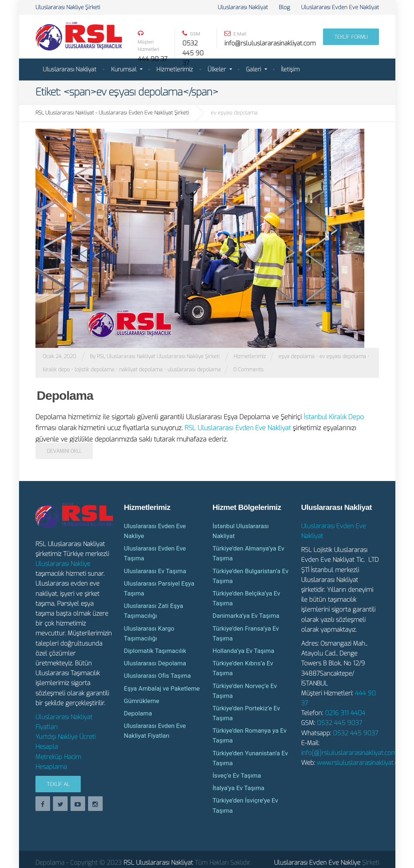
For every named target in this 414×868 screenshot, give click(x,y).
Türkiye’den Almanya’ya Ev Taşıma (249, 553)
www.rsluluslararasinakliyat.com (362, 763)
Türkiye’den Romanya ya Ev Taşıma (250, 735)
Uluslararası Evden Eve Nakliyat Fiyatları (155, 731)
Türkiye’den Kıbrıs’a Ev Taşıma (243, 668)
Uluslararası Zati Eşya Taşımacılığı (153, 611)
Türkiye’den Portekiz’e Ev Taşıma (246, 713)
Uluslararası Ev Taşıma (155, 571)
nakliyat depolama (141, 370)
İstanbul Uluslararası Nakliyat (241, 531)
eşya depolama (297, 356)
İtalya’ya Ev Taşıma (239, 788)
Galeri (253, 69)
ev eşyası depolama (343, 356)
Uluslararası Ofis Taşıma (157, 676)
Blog (284, 7)
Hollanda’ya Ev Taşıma (244, 651)
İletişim (290, 69)
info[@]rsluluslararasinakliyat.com (349, 753)
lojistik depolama (94, 370)
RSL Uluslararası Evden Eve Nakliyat (238, 428)
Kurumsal (124, 69)
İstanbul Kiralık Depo (334, 417)
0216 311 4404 (345, 713)
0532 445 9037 (339, 723)
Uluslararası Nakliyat (243, 7)
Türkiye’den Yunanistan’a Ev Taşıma (250, 758)
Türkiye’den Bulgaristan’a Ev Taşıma (251, 576)
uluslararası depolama (194, 370)
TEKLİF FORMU (351, 37)
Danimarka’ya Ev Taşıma (246, 616)
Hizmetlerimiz (175, 69)
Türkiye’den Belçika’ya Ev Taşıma (246, 598)
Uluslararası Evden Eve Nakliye (155, 531)
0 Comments (248, 370)
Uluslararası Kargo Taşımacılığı (149, 633)
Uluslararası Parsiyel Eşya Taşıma (159, 588)
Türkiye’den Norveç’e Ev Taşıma (245, 691)
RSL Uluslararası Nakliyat (158, 863)
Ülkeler (217, 69)
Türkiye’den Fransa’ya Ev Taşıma (246, 633)
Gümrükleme (142, 701)
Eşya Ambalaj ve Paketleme (162, 688)
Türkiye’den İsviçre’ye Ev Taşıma (246, 805)
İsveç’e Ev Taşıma (237, 775)
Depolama (65, 395)
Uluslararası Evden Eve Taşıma (155, 553)
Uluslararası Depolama (155, 663)
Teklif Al (58, 784)
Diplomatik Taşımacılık (155, 651)
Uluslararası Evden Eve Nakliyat (340, 7)
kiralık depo (56, 370)
